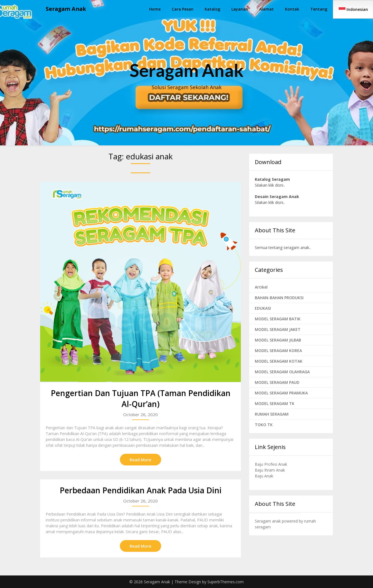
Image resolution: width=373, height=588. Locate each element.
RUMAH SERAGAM (272, 414)
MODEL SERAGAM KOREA (278, 351)
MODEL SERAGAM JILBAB (278, 340)
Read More (141, 460)
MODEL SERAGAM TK (275, 403)
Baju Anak (264, 476)
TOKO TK (264, 425)
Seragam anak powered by (279, 521)
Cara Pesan (183, 9)
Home (155, 9)
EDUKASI (263, 308)
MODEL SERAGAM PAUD (277, 382)
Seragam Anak (67, 9)
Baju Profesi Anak (271, 464)
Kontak (292, 9)
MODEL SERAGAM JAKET (278, 329)
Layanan (240, 9)
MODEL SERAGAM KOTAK (279, 361)
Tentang (319, 9)
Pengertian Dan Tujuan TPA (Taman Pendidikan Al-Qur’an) (141, 398)
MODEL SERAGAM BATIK (278, 319)
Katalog (212, 9)
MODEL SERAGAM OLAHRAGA (282, 372)
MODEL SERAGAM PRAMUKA (281, 393)
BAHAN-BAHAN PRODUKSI (279, 298)
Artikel (261, 287)
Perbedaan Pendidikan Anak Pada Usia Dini (141, 490)
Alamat (267, 9)
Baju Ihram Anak (270, 470)
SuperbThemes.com (226, 582)
